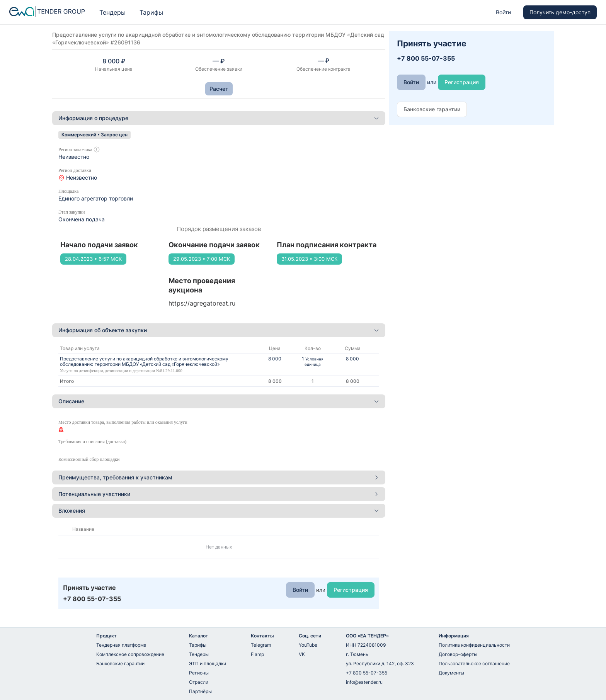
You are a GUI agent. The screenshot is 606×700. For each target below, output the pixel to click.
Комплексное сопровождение (130, 654)
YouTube (308, 645)
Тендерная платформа (121, 645)
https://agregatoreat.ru (202, 303)
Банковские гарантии (120, 663)
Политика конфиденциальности (474, 645)
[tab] (219, 118)
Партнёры (200, 691)
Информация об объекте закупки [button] (219, 330)
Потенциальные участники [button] (219, 494)
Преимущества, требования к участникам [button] (219, 477)
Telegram (261, 645)
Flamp (257, 654)
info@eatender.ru (364, 682)
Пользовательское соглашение (474, 663)
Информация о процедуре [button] (219, 118)
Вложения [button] (219, 511)
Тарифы (151, 12)
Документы (451, 673)
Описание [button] (219, 401)
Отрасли (199, 682)
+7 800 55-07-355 (367, 673)
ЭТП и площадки (208, 663)
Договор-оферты (458, 654)
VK (302, 654)
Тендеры (112, 12)
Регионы (199, 673)
